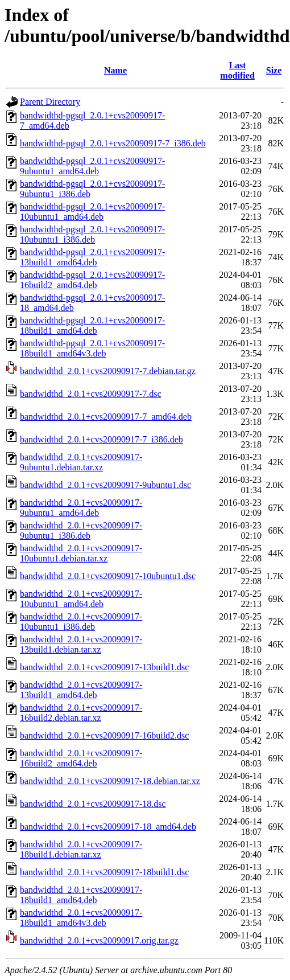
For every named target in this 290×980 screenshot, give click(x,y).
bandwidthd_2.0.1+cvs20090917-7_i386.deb (101, 439)
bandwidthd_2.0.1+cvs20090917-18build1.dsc (104, 872)
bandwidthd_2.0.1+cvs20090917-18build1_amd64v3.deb (81, 918)
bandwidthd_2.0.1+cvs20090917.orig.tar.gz (99, 940)
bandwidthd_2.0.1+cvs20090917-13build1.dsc (104, 667)
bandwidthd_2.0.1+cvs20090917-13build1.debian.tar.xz (81, 644)
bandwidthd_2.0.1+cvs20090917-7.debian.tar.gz (108, 371)
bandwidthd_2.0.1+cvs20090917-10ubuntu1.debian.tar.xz (81, 553)
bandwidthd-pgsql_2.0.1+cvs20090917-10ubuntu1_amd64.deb (92, 212)
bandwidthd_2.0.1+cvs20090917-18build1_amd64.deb (81, 895)
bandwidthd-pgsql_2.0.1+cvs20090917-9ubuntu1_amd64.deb (92, 166)
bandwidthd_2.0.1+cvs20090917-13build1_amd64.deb (81, 690)
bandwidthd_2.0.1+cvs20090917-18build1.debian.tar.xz (81, 849)
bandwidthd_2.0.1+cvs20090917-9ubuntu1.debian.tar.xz (81, 462)
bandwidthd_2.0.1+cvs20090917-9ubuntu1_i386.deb (81, 530)
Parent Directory (50, 102)
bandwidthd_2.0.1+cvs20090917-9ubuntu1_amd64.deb (81, 508)
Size (274, 70)
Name (115, 70)
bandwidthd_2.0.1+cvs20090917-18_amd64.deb (108, 827)
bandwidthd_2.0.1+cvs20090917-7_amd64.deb (106, 417)
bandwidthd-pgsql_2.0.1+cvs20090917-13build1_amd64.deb (92, 257)
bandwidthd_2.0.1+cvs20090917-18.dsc (93, 804)
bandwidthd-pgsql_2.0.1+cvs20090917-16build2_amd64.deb (92, 280)
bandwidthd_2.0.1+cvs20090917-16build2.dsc (104, 735)
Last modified (237, 70)
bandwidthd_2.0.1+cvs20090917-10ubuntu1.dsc (108, 576)
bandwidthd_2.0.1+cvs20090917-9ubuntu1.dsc (105, 485)
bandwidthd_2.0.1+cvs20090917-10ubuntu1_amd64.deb (81, 599)
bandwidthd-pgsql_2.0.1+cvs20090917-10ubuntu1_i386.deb (92, 234)
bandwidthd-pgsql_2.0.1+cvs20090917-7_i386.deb (113, 143)
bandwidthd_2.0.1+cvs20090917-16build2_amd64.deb (81, 758)
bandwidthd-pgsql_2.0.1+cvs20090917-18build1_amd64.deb (92, 325)
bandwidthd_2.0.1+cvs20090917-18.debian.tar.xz (110, 781)
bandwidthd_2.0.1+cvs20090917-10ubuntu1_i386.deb (81, 622)
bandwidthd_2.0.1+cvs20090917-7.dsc (91, 394)
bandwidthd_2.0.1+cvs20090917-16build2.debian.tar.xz (81, 713)
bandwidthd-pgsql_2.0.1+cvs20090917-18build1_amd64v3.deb (92, 348)
